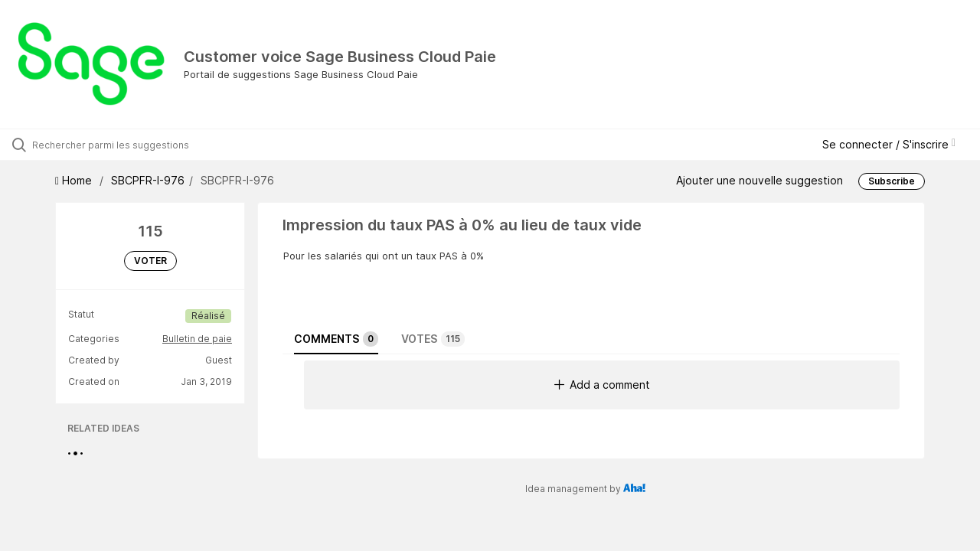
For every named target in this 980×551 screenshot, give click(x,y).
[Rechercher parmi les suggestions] (117, 145)
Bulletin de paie (197, 339)
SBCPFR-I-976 (148, 180)
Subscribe (892, 181)
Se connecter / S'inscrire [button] (889, 144)
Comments (336, 339)
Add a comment (602, 385)
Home (75, 180)
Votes (433, 339)
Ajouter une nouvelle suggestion (759, 180)
